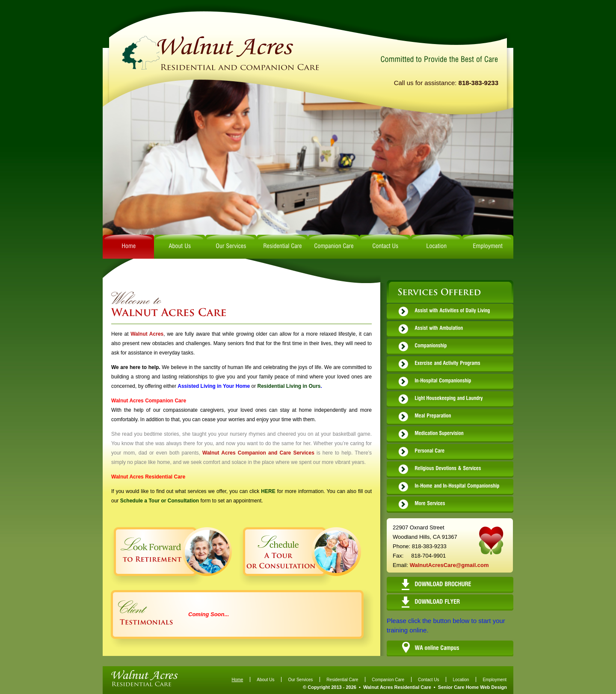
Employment (495, 680)
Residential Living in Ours (289, 386)
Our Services (300, 680)
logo (219, 53)
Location (461, 680)
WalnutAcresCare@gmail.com (449, 565)
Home (238, 680)
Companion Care (388, 680)
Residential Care (342, 680)
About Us (265, 680)
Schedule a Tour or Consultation (160, 501)
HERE (268, 491)
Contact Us (428, 680)
